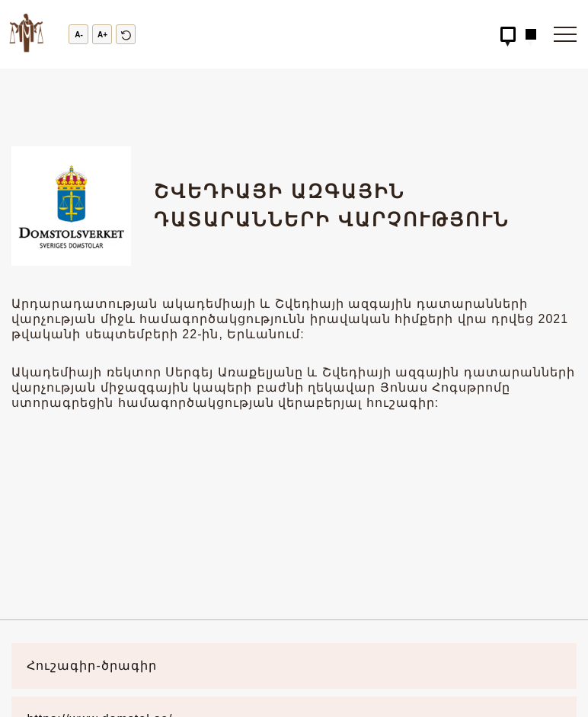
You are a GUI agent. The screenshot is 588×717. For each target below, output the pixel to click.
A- (79, 35)
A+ (102, 35)
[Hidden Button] (508, 34)
